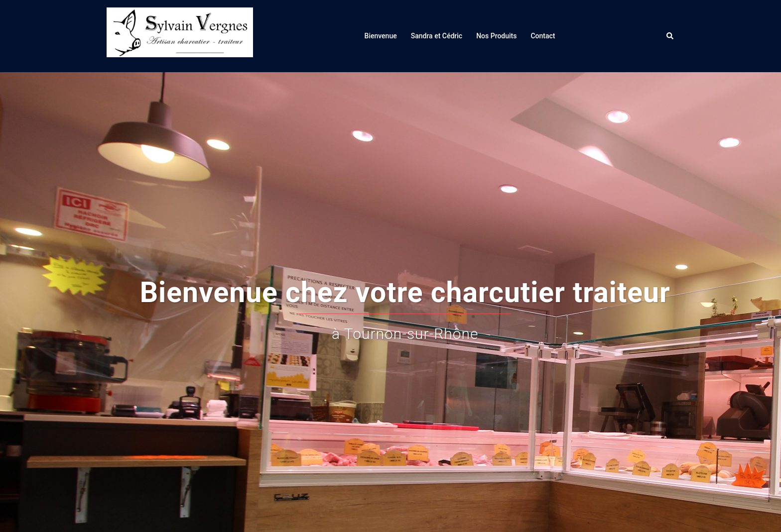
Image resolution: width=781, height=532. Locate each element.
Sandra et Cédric (437, 36)
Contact (543, 36)
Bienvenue (381, 36)
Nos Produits (496, 36)
